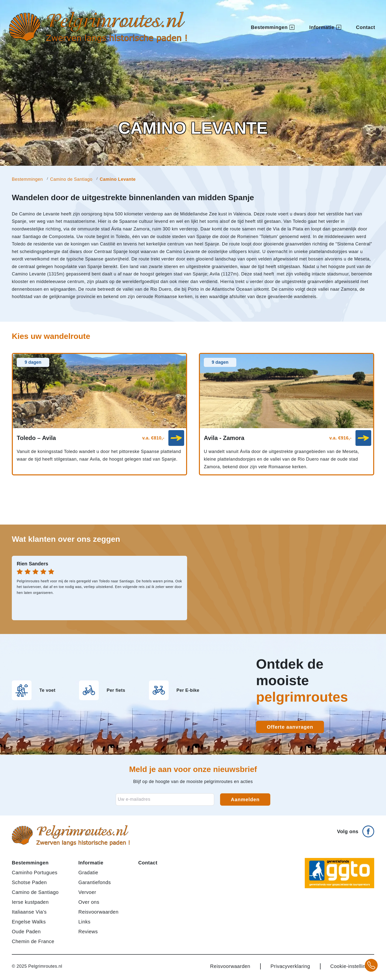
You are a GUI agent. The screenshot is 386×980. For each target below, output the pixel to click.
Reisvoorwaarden (98, 912)
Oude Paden (26, 932)
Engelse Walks (29, 922)
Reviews (88, 932)
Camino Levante (118, 179)
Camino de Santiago (71, 179)
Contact (366, 28)
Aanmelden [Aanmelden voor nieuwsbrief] (245, 799)
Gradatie (88, 873)
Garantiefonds (95, 882)
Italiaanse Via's (29, 912)
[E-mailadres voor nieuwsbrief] (165, 799)
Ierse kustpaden (30, 902)
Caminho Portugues (35, 873)
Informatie (91, 863)
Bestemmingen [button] (273, 28)
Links (84, 922)
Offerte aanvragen (290, 727)
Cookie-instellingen (352, 966)
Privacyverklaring (290, 966)
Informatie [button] (325, 28)
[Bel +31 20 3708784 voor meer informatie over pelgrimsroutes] (371, 965)
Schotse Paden (29, 882)
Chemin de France (33, 941)
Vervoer (87, 892)
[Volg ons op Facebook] (356, 829)
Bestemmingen (27, 179)
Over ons (89, 902)
